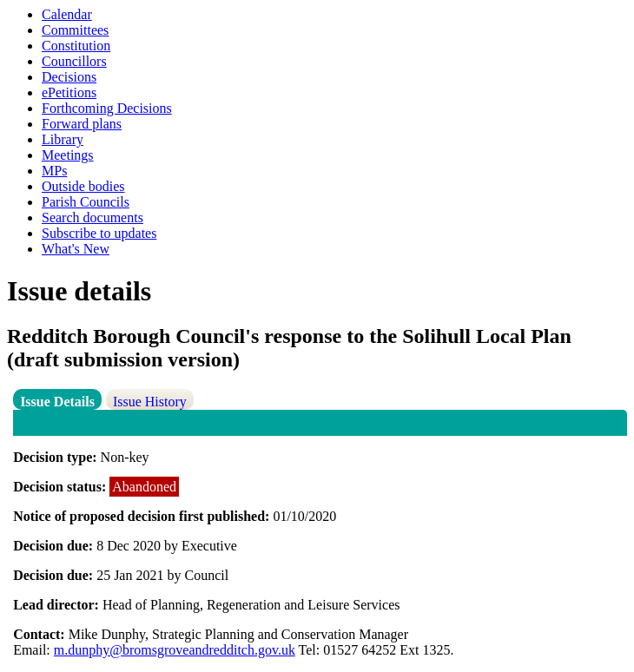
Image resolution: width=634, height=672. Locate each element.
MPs (54, 171)
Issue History (150, 402)
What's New (76, 249)
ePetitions (69, 92)
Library (63, 139)
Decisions (69, 77)
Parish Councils (86, 202)
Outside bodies (83, 186)
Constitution (76, 46)
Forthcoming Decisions (107, 108)
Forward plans (82, 124)
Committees (75, 30)
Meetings (68, 155)
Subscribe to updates (99, 233)
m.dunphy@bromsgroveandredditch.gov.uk (175, 650)
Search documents (92, 217)
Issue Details (57, 402)
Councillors (74, 61)
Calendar (67, 14)
